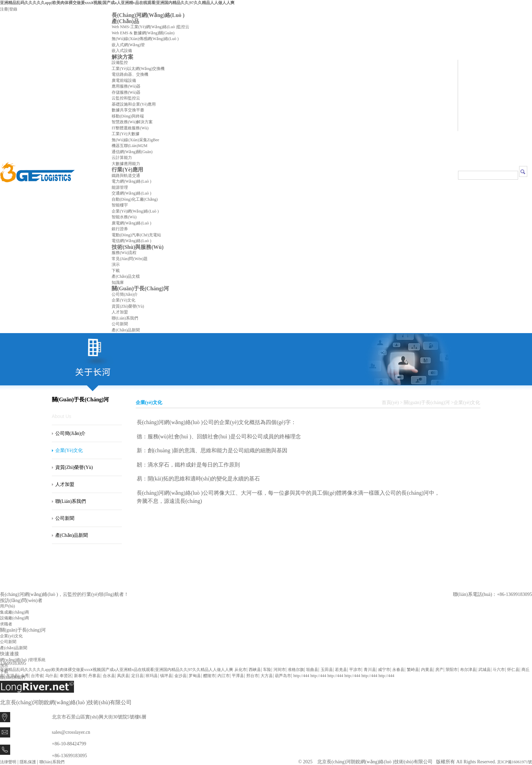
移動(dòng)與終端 (128, 116)
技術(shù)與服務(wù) (138, 247)
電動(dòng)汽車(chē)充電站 (136, 235)
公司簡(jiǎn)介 (125, 294)
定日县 (137, 676)
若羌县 (341, 670)
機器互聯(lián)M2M (129, 146)
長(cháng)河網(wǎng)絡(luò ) (148, 15)
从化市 (241, 670)
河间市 (280, 670)
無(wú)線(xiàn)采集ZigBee (135, 140)
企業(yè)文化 (123, 300)
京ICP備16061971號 (515, 762)
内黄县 (427, 670)
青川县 (370, 670)
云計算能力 (122, 158)
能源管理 (120, 187)
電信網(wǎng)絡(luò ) (131, 241)
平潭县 (238, 676)
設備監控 (120, 62)
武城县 (484, 670)
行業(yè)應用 (127, 170)
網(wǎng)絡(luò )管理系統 (23, 660)
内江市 (224, 676)
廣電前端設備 (124, 80)
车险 (267, 670)
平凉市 (355, 670)
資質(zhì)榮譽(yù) (128, 306)
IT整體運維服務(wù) (130, 128)
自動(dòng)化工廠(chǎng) (135, 199)
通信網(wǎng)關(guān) (132, 152)
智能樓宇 (120, 205)
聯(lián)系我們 (125, 318)
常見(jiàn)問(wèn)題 (130, 259)
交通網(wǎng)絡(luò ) (131, 193)
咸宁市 (384, 670)
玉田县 (327, 670)
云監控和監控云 (126, 98)
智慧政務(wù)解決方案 (132, 122)
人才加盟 (120, 312)
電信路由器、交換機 (130, 74)
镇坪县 (166, 676)
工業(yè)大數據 (126, 134)
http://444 (301, 676)
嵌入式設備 (122, 51)
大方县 (267, 676)
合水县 (109, 676)
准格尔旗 (296, 670)
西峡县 (255, 670)
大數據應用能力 (126, 164)
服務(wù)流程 (124, 253)
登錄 (13, 9)
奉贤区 (66, 676)
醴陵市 (209, 676)
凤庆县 (123, 676)
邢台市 (252, 676)
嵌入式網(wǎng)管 (128, 45)
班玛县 (152, 676)
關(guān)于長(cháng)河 (140, 288)
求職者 (6, 624)
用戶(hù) (7, 606)
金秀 (25, 676)
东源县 (12, 676)
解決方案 (122, 57)
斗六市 (499, 670)
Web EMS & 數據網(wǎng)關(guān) (143, 33)
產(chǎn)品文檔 (126, 276)
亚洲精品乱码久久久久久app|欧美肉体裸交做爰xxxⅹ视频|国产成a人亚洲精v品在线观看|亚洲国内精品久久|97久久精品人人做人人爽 (117, 3)
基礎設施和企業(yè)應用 (134, 104)
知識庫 (118, 283)
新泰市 (80, 676)
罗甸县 (195, 676)
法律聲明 (8, 762)
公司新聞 (120, 324)
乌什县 (51, 676)
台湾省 (37, 676)
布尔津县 (468, 670)
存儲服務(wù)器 (126, 92)
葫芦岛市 (283, 676)
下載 (116, 271)
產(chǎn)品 (125, 21)
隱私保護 (28, 762)
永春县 (398, 670)
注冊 (4, 9)
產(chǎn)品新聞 (126, 330)
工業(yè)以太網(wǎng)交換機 (138, 69)
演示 (116, 265)
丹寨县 (94, 676)
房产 (439, 670)
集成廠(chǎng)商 (15, 612)
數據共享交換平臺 (128, 110)
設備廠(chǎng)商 (15, 618)
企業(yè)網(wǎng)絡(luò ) (135, 211)
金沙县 (180, 676)
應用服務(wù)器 (126, 86)
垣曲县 (312, 670)
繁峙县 (413, 670)
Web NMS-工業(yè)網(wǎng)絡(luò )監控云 (150, 27)
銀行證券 (120, 229)
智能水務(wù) (124, 217)
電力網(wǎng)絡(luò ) (131, 181)
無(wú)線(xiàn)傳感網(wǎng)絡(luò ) (145, 39)
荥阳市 (452, 670)
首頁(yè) (390, 403)
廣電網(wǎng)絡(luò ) (131, 223)
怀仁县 (513, 670)
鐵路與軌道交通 (126, 176)
